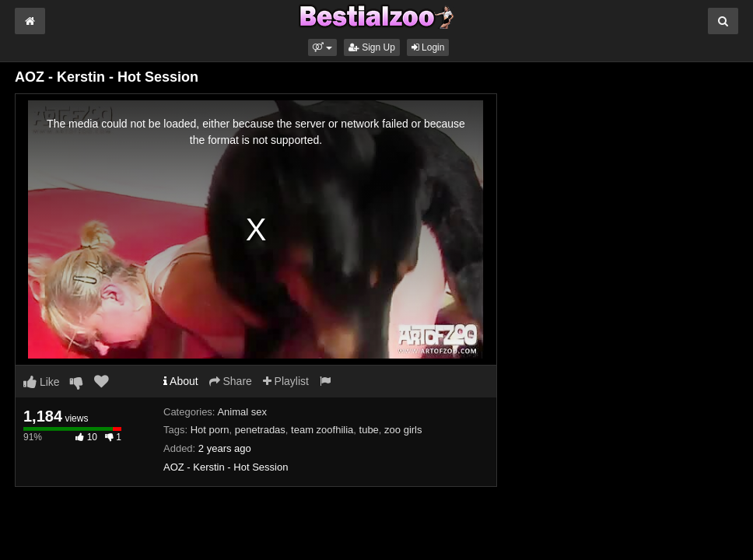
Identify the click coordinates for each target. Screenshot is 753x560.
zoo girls (403, 430)
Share (231, 381)
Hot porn (210, 430)
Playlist (286, 381)
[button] (322, 47)
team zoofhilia (322, 430)
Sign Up (372, 47)
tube (369, 430)
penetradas (260, 430)
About (181, 381)
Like (42, 382)
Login (428, 47)
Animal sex (242, 412)
